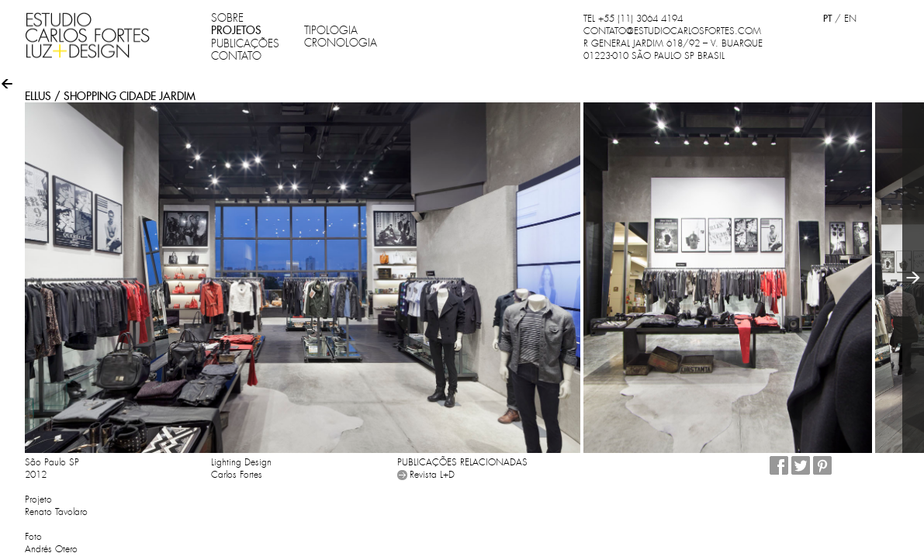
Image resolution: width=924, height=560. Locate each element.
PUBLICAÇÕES (245, 43)
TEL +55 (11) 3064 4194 (633, 19)
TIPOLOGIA (331, 30)
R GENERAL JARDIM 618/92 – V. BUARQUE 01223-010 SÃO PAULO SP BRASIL (673, 50)
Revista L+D (432, 475)
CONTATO (236, 56)
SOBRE (227, 18)
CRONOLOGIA (341, 43)
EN (850, 19)
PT (827, 18)
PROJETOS (236, 30)
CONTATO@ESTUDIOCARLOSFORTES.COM (672, 31)
